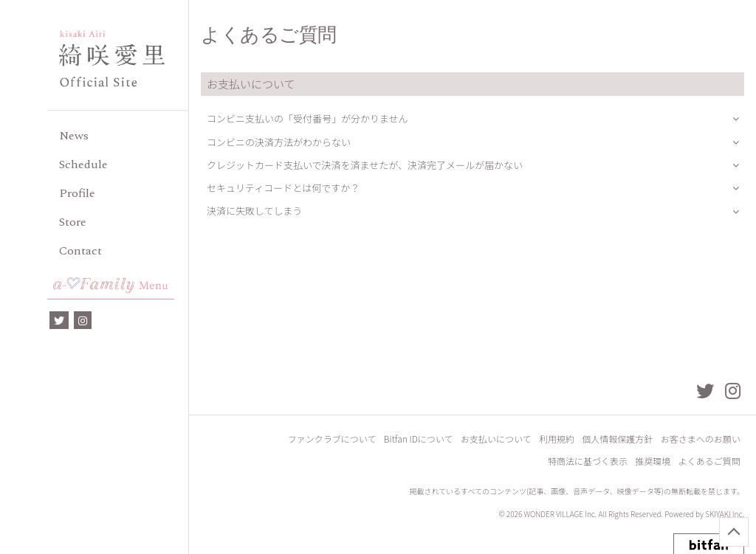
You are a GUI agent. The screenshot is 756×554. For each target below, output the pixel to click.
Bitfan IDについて (420, 440)
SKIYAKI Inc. (725, 515)
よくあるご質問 (709, 462)
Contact (80, 251)
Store (73, 222)
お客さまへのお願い (701, 440)
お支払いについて (497, 440)
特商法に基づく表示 (588, 462)
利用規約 (557, 440)
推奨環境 (653, 462)
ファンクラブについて (334, 440)
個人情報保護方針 (618, 440)
